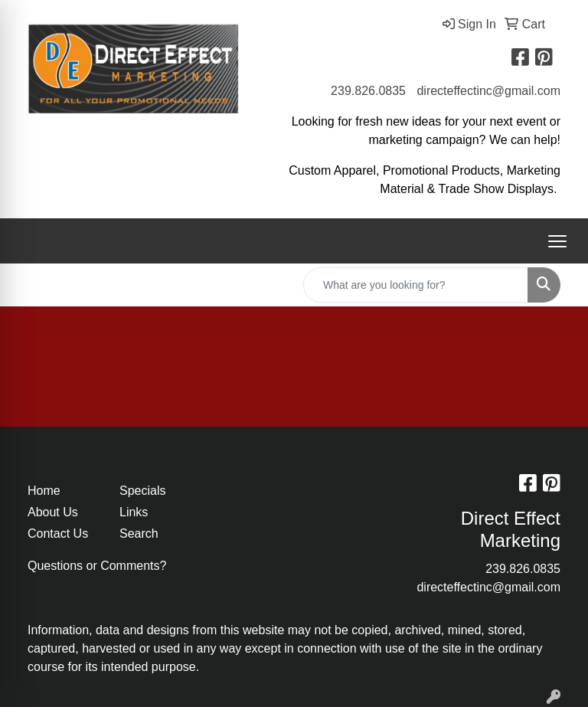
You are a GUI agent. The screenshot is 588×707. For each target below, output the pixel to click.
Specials (142, 491)
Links (134, 512)
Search (139, 534)
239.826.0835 (368, 91)
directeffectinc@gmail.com (488, 91)
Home (44, 491)
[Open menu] (557, 241)
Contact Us (58, 534)
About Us (53, 512)
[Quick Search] (416, 285)
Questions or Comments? (97, 566)
